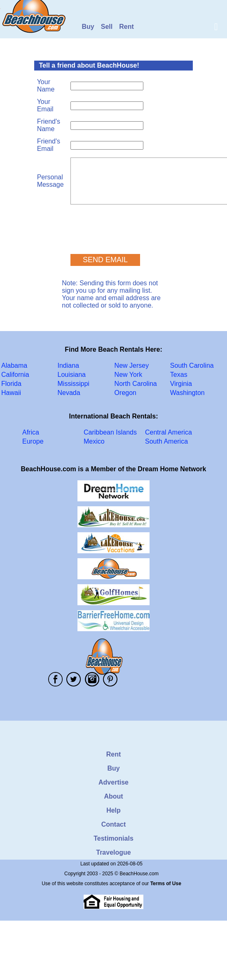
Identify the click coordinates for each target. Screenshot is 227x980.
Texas (179, 375)
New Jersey (132, 365)
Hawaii (11, 393)
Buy (88, 27)
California (15, 375)
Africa (31, 432)
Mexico (94, 441)
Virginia (181, 384)
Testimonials (113, 838)
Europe (33, 441)
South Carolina (192, 365)
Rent (126, 27)
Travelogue (113, 852)
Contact (114, 824)
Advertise (113, 782)
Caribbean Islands (110, 432)
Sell (107, 27)
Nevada (69, 393)
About (113, 796)
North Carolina (136, 384)
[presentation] (133, 226)
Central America (168, 432)
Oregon (125, 393)
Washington (187, 393)
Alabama (14, 365)
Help (113, 810)
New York (129, 375)
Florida (11, 384)
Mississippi (74, 384)
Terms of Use (166, 884)
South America (166, 441)
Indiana (69, 365)
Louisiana (72, 375)
